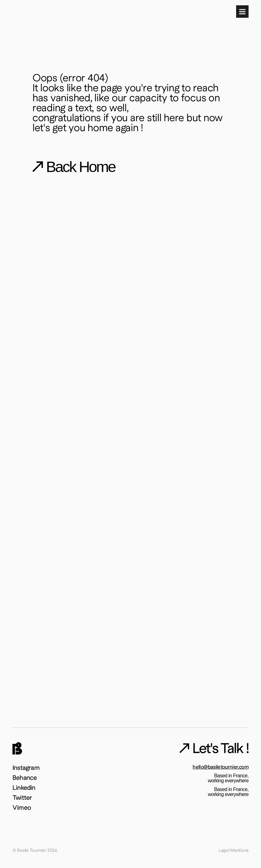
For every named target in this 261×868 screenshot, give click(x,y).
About (197, 22)
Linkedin (24, 791)
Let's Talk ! (234, 22)
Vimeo (22, 807)
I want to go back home (119, 269)
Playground (167, 22)
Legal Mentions (231, 850)
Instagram (26, 776)
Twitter (22, 799)
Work (138, 22)
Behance (25, 783)
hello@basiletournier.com (214, 776)
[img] (17, 25)
